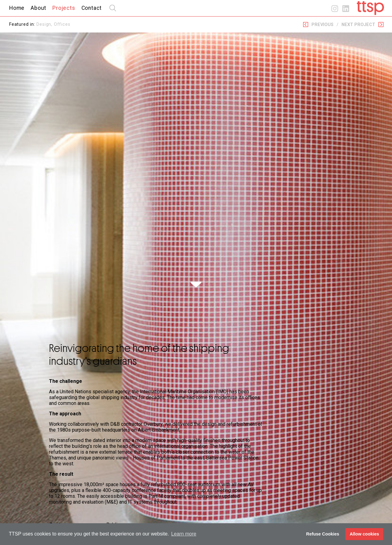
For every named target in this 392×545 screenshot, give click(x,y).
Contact (92, 8)
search (113, 8)
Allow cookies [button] (364, 534)
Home (17, 8)
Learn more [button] (184, 534)
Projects (64, 8)
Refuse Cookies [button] (323, 534)
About (38, 8)
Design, (45, 24)
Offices (62, 24)
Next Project (358, 25)
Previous (322, 25)
